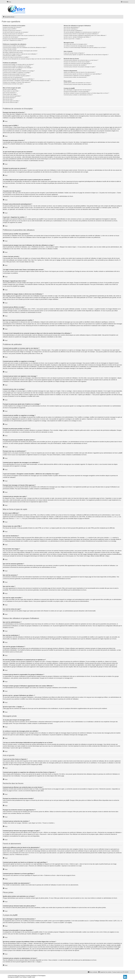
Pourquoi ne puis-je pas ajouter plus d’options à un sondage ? (19, 71)
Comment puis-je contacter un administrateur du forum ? (78, 95)
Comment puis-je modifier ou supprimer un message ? (17, 66)
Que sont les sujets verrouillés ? (11, 101)
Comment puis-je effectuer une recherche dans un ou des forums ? (81, 60)
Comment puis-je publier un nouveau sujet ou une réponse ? (18, 64)
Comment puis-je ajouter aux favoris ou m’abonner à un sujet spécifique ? (83, 74)
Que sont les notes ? (8, 99)
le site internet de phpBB (10, 286)
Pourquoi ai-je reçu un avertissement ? (13, 77)
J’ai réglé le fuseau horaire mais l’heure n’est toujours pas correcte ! (20, 51)
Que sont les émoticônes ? (10, 93)
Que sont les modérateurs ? (71, 29)
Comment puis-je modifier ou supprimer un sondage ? (17, 73)
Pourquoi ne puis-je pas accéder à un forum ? (15, 74)
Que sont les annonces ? (9, 98)
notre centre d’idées (102, 932)
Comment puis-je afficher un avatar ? (12, 56)
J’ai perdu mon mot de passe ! (11, 37)
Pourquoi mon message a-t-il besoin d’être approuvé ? (17, 82)
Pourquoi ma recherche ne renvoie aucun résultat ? (77, 62)
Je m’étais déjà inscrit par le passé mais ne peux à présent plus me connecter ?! (23, 35)
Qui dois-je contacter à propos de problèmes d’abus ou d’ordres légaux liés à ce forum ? (86, 93)
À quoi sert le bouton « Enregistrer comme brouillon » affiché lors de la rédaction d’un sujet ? (27, 81)
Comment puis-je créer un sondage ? (12, 69)
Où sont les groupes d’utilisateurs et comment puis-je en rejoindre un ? (82, 32)
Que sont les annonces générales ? (12, 96)
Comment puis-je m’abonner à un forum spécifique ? (77, 75)
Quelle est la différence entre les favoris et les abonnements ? (80, 72)
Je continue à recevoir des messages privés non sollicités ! (79, 46)
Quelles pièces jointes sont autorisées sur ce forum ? (77, 83)
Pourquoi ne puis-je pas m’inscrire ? (12, 31)
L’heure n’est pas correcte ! (10, 49)
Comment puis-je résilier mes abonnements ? (75, 77)
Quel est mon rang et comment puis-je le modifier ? (16, 57)
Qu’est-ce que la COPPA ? (10, 29)
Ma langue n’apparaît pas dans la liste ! (13, 52)
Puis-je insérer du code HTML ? (11, 91)
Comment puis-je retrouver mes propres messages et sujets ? (80, 67)
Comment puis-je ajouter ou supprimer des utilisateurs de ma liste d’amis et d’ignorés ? (86, 55)
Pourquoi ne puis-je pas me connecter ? (13, 34)
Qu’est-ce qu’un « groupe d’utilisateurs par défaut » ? (77, 37)
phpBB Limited (48, 921)
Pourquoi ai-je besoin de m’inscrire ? (12, 27)
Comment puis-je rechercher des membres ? (75, 65)
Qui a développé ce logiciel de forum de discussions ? (78, 90)
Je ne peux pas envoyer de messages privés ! (76, 44)
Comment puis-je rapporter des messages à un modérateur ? (19, 79)
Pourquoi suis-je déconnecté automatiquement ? (15, 39)
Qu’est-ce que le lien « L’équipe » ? (73, 39)
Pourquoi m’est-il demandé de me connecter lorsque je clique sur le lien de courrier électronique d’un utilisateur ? (32, 59)
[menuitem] (9, 2)
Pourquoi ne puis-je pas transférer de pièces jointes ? (17, 76)
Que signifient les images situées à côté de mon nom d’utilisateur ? (20, 54)
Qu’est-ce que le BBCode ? (10, 89)
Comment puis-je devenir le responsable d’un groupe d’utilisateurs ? (81, 34)
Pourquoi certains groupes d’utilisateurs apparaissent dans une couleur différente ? (85, 35)
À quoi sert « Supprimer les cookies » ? (13, 40)
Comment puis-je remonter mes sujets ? (13, 84)
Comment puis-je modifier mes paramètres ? (14, 46)
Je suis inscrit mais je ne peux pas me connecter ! (16, 32)
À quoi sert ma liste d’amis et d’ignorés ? (74, 53)
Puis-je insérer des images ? (10, 94)
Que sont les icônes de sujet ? (11, 102)
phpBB (17, 977)
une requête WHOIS (40, 945)
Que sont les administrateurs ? (72, 27)
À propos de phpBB (58, 923)
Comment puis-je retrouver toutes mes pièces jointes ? (78, 84)
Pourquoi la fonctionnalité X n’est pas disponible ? (77, 92)
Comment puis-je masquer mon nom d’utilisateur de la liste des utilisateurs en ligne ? (25, 47)
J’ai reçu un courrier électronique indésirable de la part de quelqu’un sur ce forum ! (85, 47)
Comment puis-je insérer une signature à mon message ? (18, 68)
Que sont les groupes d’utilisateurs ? (73, 31)
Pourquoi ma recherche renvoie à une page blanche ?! (78, 63)
